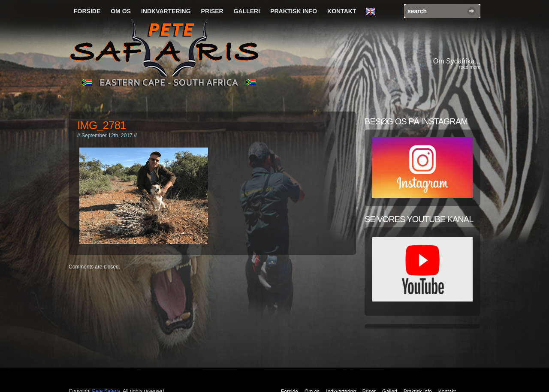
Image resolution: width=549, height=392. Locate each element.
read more (470, 67)
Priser (212, 11)
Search (472, 11)
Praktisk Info (294, 11)
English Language (373, 12)
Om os (121, 11)
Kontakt (342, 11)
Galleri (247, 11)
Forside (87, 11)
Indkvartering (166, 11)
